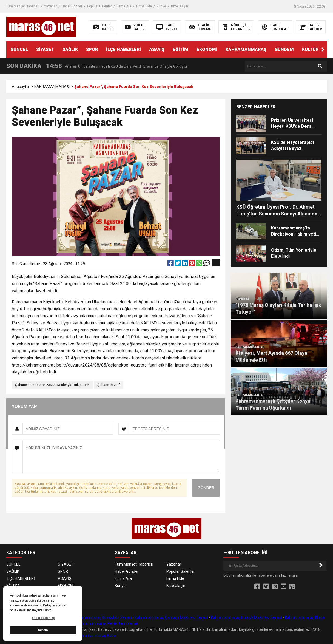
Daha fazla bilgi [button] (43, 618)
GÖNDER (206, 488)
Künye (161, 6)
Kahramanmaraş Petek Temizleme (108, 623)
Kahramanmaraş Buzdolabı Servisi (102, 617)
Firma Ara (124, 6)
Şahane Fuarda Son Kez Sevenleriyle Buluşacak (52, 385)
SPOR (92, 49)
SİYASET (45, 49)
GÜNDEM (284, 49)
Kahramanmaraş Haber (97, 636)
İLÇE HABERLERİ (123, 49)
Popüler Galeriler (99, 6)
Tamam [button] (43, 630)
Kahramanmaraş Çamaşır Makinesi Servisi (171, 617)
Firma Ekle (144, 6)
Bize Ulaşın (180, 6)
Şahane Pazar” (109, 385)
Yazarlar (50, 6)
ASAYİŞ (157, 49)
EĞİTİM (180, 49)
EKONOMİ (207, 49)
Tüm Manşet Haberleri (23, 6)
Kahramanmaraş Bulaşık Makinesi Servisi (246, 617)
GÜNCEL (19, 49)
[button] (323, 50)
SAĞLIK (70, 49)
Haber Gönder (72, 6)
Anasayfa (20, 87)
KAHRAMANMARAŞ (246, 49)
